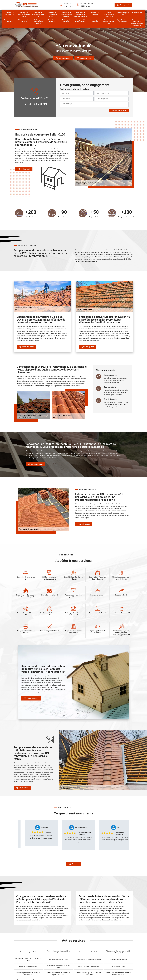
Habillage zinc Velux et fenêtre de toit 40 (24, 14)
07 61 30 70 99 (68, 6)
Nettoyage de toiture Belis (119, 959)
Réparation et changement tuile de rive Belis (28, 959)
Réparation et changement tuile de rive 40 (66, 14)
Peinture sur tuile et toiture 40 (24, 21)
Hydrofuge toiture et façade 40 (123, 21)
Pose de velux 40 (137, 13)
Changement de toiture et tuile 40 (81, 21)
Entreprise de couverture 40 (10, 14)
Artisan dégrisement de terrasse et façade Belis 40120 (58, 974)
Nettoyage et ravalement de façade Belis (58, 966)
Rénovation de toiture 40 (95, 14)
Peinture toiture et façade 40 (10, 21)
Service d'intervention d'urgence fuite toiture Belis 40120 (119, 974)
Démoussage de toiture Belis (58, 959)
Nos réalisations (63, 58)
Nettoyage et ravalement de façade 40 (38, 22)
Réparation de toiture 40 (52, 21)
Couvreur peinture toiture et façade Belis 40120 (28, 974)
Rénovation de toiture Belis (89, 952)
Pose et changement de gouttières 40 (109, 14)
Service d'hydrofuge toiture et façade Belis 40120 (89, 974)
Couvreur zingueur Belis (28, 952)
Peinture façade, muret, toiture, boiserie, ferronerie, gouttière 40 (137, 22)
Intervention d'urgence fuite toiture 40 (52, 14)
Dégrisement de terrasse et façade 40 (109, 22)
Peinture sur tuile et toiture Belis (89, 966)
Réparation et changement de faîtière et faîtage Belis (119, 952)
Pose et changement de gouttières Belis (58, 952)
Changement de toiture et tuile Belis (89, 959)
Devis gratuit (123, 5)
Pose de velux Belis (119, 966)
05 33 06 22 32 (68, 3)
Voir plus (73, 864)
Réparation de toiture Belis (28, 966)
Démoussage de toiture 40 (95, 21)
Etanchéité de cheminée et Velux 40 (38, 14)
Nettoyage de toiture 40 (66, 21)
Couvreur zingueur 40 (123, 14)
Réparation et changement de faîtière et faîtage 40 (81, 14)
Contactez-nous (84, 58)
